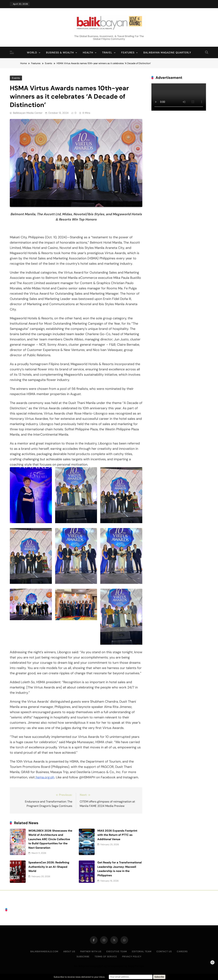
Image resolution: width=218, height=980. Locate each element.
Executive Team (117, 951)
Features (128, 52)
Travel (107, 52)
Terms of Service (106, 957)
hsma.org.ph (44, 777)
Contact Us (164, 951)
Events (16, 78)
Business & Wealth (60, 52)
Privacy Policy (132, 957)
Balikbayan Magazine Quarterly (167, 52)
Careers (182, 951)
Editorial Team (142, 951)
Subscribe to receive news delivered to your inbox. (79, 977)
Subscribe (83, 957)
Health (88, 52)
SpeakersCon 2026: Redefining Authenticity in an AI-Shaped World (49, 867)
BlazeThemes (136, 966)
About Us (69, 951)
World (32, 52)
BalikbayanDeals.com (44, 951)
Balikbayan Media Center (28, 113)
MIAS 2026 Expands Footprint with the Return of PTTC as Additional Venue (117, 835)
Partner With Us (91, 951)
